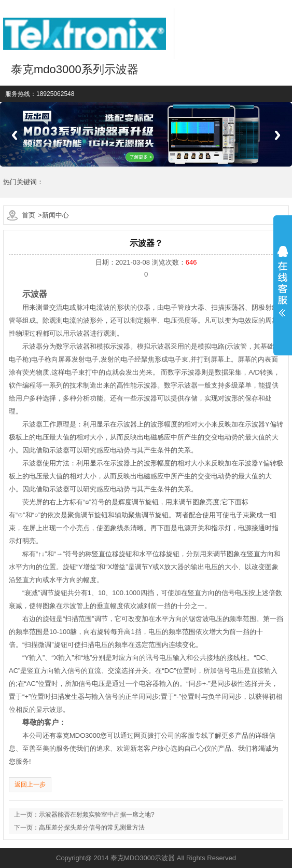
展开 (283, 281)
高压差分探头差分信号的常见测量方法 (92, 828)
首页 (29, 215)
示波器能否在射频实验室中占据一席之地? (97, 815)
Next (278, 135)
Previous (14, 135)
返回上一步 (30, 784)
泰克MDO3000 (78, 735)
